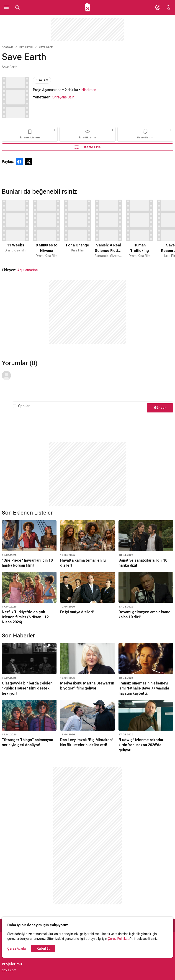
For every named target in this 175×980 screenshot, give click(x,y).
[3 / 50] (77, 229)
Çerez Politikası (119, 939)
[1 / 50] (15, 229)
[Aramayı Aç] (17, 7)
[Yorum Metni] (93, 386)
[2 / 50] (46, 229)
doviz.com (9, 970)
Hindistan (89, 90)
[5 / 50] (139, 229)
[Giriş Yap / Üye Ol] (158, 7)
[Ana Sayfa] (88, 7)
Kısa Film (42, 80)
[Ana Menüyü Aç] (6, 7)
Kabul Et (43, 948)
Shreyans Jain (63, 97)
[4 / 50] (108, 229)
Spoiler (24, 406)
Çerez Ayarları (17, 948)
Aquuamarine (28, 270)
